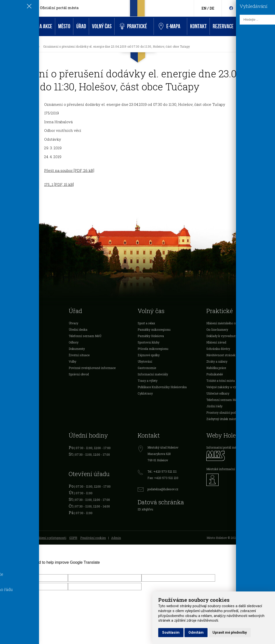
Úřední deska (26, 46)
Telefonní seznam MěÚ (85, 336)
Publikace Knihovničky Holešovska (162, 387)
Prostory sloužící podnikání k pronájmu (234, 412)
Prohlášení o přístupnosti (49, 538)
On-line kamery (217, 329)
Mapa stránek (10, 538)
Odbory (74, 342)
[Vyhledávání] (273, 8)
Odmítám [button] (196, 632)
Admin (116, 538)
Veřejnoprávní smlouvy (16, 374)
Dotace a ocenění (12, 342)
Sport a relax (146, 323)
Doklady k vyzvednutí (221, 336)
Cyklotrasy (145, 393)
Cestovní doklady (12, 460)
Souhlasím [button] (171, 632)
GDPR (73, 538)
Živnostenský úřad (13, 473)
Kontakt (198, 26)
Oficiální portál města (59, 8)
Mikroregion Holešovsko (17, 393)
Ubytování (145, 361)
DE (212, 8)
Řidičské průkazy (12, 467)
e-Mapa (170, 27)
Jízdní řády (214, 406)
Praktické (133, 26)
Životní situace (79, 355)
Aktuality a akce (35, 26)
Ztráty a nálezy (217, 361)
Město (64, 26)
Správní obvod (79, 374)
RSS (25, 538)
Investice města (11, 381)
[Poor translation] (18, 569)
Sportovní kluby (149, 342)
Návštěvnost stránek (221, 355)
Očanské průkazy (12, 454)
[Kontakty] (265, 8)
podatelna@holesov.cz (163, 489)
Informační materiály (153, 374)
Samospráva (9, 323)
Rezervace (223, 26)
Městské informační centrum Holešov (233, 469)
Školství (6, 336)
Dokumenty (77, 349)
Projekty (6, 368)
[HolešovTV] (239, 8)
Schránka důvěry (218, 349)
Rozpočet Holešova (13, 387)
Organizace (8, 361)
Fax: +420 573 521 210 (163, 478)
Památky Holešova (151, 336)
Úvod (8, 26)
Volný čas (102, 26)
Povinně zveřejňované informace (92, 368)
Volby (72, 361)
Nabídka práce (216, 368)
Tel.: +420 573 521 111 (162, 471)
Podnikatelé (8, 355)
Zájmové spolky (149, 355)
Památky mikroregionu (154, 329)
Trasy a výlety (148, 381)
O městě (6, 329)
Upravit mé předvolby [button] (230, 632)
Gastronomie (147, 368)
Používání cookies (93, 538)
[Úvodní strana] (8, 46)
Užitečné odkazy (218, 393)
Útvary (73, 323)
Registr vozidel (11, 448)
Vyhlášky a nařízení (14, 349)
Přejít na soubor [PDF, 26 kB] (69, 170)
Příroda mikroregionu (153, 349)
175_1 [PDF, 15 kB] (59, 184)
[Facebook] (231, 8)
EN (204, 8)
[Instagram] (246, 8)
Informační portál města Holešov (229, 447)
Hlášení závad (216, 342)
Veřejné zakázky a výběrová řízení (230, 387)
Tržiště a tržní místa (221, 381)
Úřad (81, 26)
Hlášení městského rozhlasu (226, 323)
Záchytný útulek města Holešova (229, 419)
